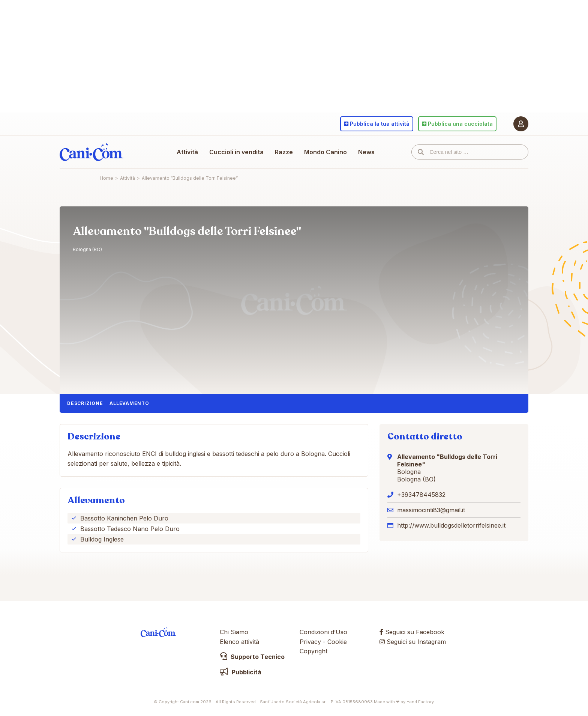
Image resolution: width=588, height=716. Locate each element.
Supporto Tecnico (252, 657)
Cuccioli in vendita (236, 152)
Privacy (310, 642)
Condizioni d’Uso (323, 632)
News (366, 152)
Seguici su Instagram (413, 642)
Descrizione (85, 403)
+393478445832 (421, 495)
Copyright (313, 651)
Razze (284, 152)
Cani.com (91, 152)
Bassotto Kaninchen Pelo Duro (124, 518)
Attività (187, 152)
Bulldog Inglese (102, 539)
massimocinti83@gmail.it (431, 510)
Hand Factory (420, 702)
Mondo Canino (325, 152)
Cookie (337, 642)
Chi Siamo (234, 632)
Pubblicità (241, 672)
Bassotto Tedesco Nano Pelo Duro (130, 529)
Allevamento (129, 403)
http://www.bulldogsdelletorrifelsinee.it (451, 525)
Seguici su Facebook (412, 632)
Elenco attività (239, 642)
